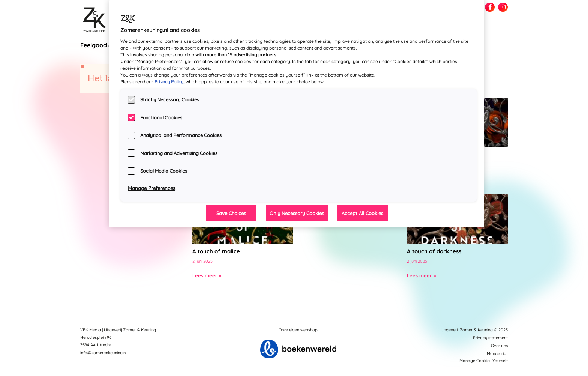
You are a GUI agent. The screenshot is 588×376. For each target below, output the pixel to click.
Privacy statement (490, 338)
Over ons (499, 346)
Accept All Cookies (362, 213)
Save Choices (231, 213)
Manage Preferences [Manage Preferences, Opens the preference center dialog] (151, 188)
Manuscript (497, 353)
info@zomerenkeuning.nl (103, 353)
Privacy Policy (169, 82)
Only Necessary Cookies (297, 213)
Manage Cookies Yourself (484, 361)
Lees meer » (207, 275)
